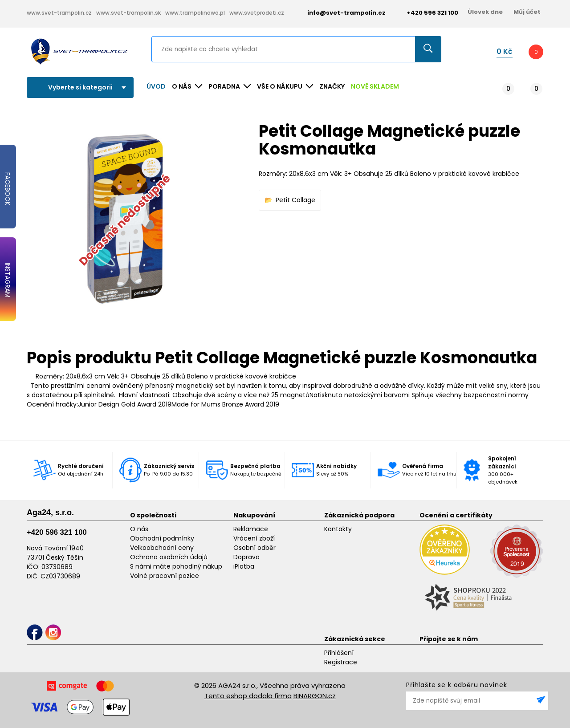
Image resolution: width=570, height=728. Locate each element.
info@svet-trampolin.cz (340, 13)
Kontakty (338, 529)
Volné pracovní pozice (165, 576)
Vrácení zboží (254, 538)
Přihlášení (339, 653)
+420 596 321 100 (57, 532)
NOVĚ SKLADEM (375, 86)
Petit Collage (295, 200)
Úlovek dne (485, 12)
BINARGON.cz (315, 696)
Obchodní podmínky (162, 538)
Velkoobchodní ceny (162, 548)
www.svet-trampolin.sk (128, 13)
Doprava (246, 557)
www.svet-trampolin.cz (59, 13)
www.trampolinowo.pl (195, 13)
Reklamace (251, 529)
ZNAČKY (332, 86)
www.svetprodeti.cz (257, 13)
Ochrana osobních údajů (169, 557)
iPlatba (244, 566)
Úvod (156, 86)
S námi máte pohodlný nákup (176, 566)
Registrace (341, 662)
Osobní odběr (254, 548)
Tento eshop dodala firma (248, 696)
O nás (139, 529)
